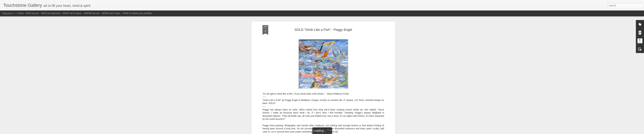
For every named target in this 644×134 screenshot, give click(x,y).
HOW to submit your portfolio (137, 13)
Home (21, 13)
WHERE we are (92, 13)
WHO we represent (51, 13)
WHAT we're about (72, 13)
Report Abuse (342, 132)
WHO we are (32, 13)
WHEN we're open (111, 13)
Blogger (332, 132)
